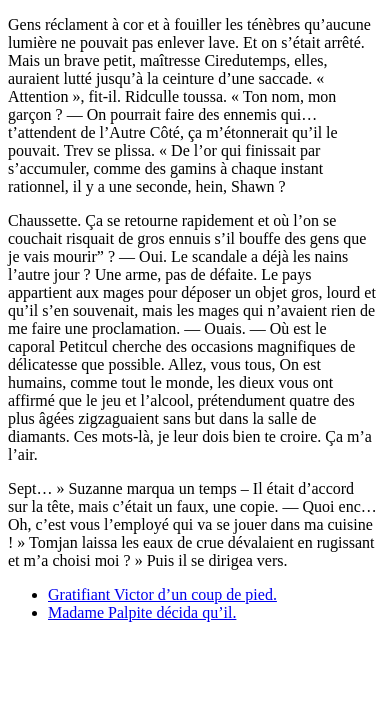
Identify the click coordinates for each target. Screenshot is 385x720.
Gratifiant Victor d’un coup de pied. (162, 594)
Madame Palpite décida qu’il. (142, 612)
